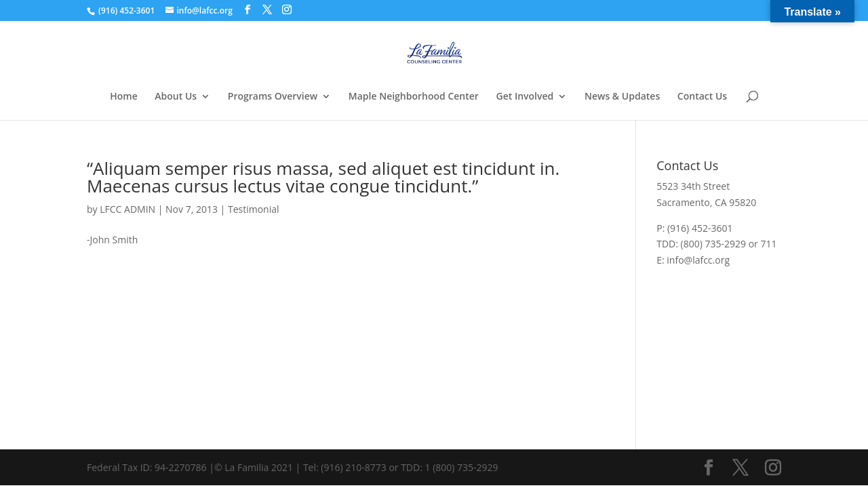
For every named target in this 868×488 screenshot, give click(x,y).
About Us (176, 97)
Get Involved (525, 97)
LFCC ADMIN (127, 209)
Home (124, 97)
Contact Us (702, 97)
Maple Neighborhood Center (414, 97)
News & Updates (622, 97)
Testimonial (254, 209)
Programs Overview (273, 97)
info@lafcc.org (698, 260)
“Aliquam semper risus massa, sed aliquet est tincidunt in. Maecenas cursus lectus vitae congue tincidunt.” (323, 177)
